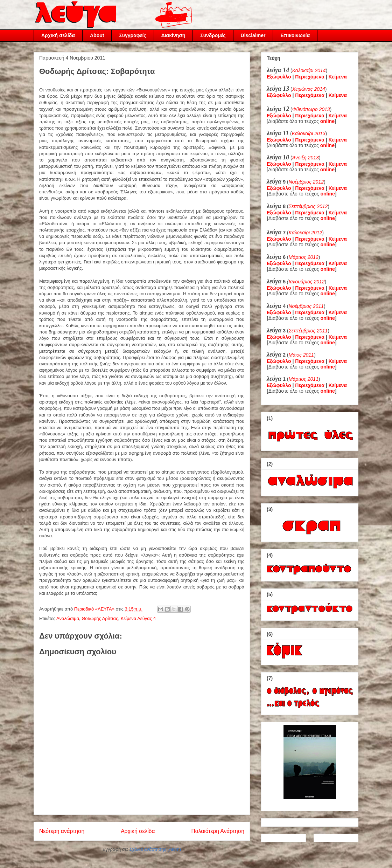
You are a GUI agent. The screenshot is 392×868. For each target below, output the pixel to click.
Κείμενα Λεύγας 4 (138, 618)
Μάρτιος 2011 (304, 379)
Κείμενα (338, 77)
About (97, 35)
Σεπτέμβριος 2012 (308, 206)
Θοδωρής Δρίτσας (100, 618)
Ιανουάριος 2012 (307, 282)
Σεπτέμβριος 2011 (308, 331)
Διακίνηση (173, 35)
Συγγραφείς (132, 35)
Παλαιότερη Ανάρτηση (218, 831)
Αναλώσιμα (68, 618)
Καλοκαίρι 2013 (309, 133)
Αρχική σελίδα (58, 35)
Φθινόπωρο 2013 (311, 109)
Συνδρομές (213, 35)
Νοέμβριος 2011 (306, 306)
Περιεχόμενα (310, 77)
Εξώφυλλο (279, 77)
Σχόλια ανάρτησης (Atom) (155, 849)
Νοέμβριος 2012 (306, 182)
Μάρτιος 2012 (304, 257)
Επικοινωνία (295, 35)
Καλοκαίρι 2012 (306, 233)
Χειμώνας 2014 (309, 89)
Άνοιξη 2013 (306, 158)
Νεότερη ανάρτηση (62, 831)
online (328, 194)
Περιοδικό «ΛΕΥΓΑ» (95, 609)
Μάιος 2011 (301, 355)
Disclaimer (253, 35)
